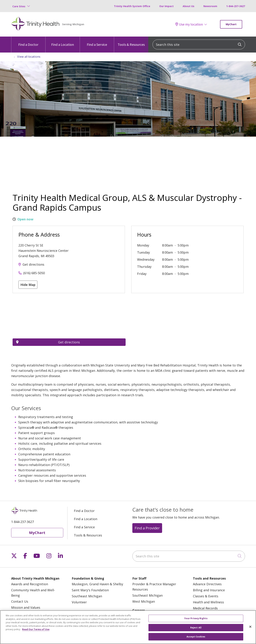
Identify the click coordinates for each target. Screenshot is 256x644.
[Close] (250, 627)
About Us (189, 6)
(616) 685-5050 (34, 273)
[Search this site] (199, 44)
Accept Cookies (196, 637)
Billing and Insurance (209, 590)
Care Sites (19, 6)
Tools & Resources (131, 42)
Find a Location (63, 42)
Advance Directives (207, 584)
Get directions (33, 264)
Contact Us (20, 601)
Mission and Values (26, 607)
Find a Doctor (28, 42)
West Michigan (144, 601)
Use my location (189, 24)
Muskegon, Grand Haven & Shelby (97, 584)
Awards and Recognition (30, 584)
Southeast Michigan (87, 596)
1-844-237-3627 (236, 6)
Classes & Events (206, 596)
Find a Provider (147, 528)
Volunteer (79, 602)
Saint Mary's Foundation (90, 590)
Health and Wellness (208, 602)
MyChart (231, 24)
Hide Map (28, 285)
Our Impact (166, 6)
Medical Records (205, 608)
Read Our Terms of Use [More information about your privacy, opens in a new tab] (36, 629)
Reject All (196, 627)
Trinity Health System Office (132, 6)
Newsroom (210, 6)
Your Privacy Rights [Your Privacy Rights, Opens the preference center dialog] (196, 618)
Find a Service (97, 42)
